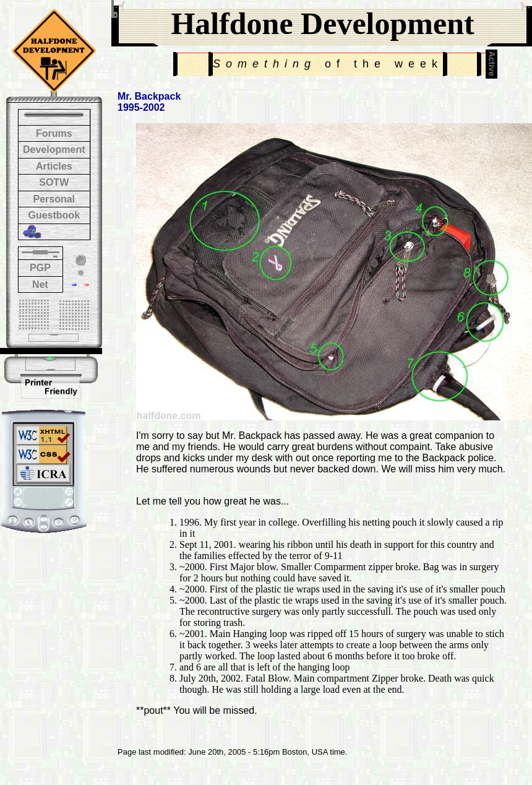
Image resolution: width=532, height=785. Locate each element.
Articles (54, 166)
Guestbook (54, 215)
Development (54, 150)
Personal (54, 199)
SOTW (54, 182)
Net (40, 284)
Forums (54, 133)
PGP (40, 268)
